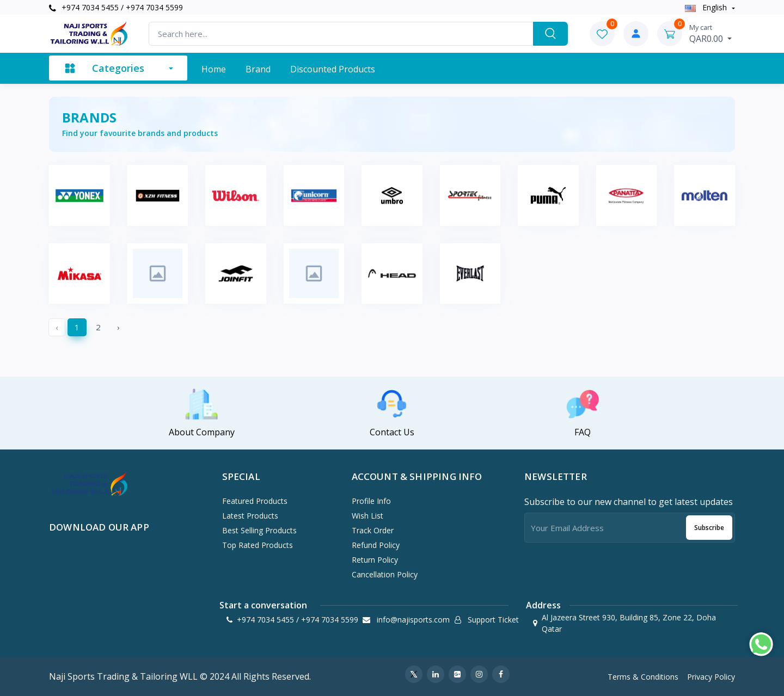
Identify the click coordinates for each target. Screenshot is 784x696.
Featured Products (255, 501)
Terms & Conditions (643, 677)
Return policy (375, 560)
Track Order (373, 530)
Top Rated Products (258, 545)
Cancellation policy (385, 574)
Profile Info (371, 501)
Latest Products (250, 516)
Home (214, 69)
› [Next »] (118, 327)
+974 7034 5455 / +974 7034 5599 (116, 7)
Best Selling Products (259, 530)
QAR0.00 (710, 33)
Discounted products (333, 69)
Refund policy (376, 545)
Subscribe (709, 528)
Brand (258, 69)
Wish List (367, 516)
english (707, 7)
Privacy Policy (711, 677)
